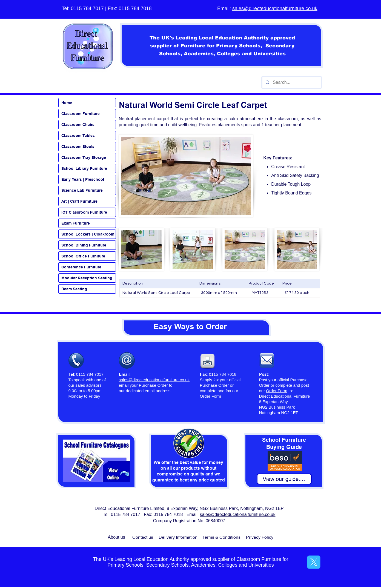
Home (67, 103)
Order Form (277, 391)
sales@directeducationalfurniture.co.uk (275, 8)
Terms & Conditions (221, 537)
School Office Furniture (83, 256)
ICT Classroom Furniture (84, 212)
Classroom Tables (78, 136)
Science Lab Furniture (82, 190)
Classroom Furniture (81, 114)
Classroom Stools (78, 147)
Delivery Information (178, 537)
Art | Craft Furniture (79, 201)
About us (117, 537)
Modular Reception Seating (87, 278)
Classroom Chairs (78, 125)
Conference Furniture (81, 267)
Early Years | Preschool (83, 179)
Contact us (143, 537)
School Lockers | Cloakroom (88, 234)
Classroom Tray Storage (84, 157)
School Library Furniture (84, 168)
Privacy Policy (260, 537)
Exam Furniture (76, 223)
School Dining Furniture (84, 245)
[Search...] (291, 82)
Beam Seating (74, 289)
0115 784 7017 (87, 8)
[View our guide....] (284, 479)
